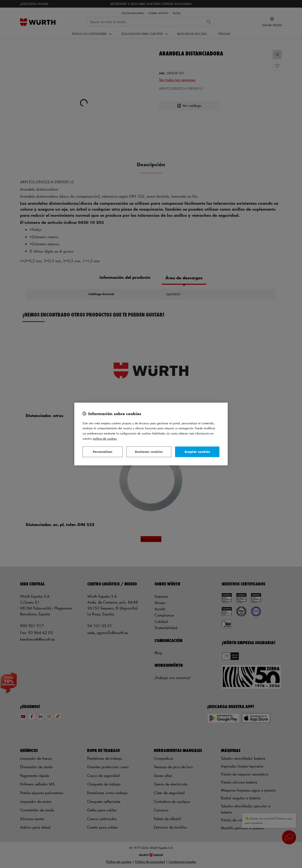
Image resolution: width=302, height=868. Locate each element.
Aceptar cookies (197, 452)
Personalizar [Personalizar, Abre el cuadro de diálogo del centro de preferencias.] (103, 452)
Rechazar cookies (149, 452)
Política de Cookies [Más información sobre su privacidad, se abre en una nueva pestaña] (105, 438)
